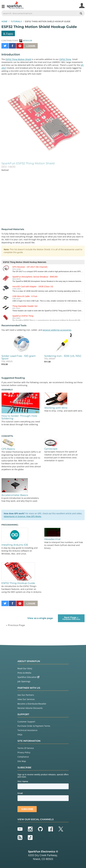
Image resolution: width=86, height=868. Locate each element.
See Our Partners (26, 695)
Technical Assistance (27, 730)
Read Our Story (25, 668)
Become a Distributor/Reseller (32, 704)
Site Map (22, 761)
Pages (8, 33)
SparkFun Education (28, 677)
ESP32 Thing (65, 59)
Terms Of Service (26, 748)
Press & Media (24, 673)
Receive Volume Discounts (30, 708)
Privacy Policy (24, 752)
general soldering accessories (57, 330)
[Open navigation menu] (3, 8)
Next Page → (71, 618)
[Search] (81, 13)
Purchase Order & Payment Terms (34, 726)
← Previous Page (15, 625)
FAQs (20, 735)
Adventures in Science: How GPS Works (22, 516)
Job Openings (24, 681)
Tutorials (16, 21)
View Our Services (26, 699)
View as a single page (40, 618)
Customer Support (26, 722)
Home (4, 21)
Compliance (23, 757)
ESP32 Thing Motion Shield (18, 59)
